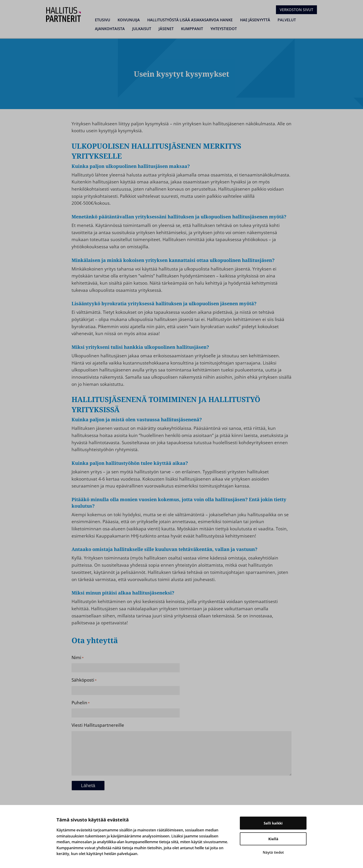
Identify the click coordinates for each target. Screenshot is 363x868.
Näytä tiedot (273, 852)
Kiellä (273, 839)
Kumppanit (192, 29)
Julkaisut (142, 29)
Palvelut (287, 20)
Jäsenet (166, 29)
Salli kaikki (273, 823)
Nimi (78, 657)
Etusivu (103, 20)
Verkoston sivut (296, 10)
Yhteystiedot (224, 29)
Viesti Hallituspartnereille (98, 725)
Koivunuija (129, 20)
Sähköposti (84, 680)
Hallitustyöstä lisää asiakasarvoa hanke (190, 20)
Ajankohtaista (110, 29)
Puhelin (81, 703)
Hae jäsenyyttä (255, 20)
